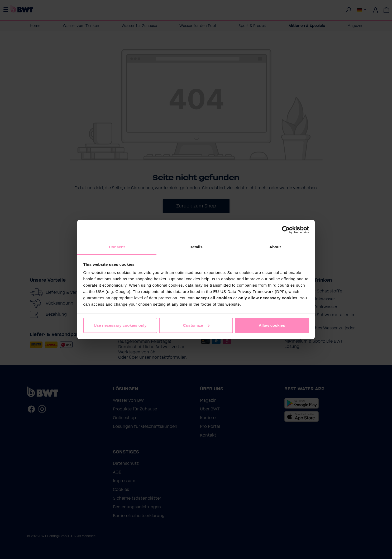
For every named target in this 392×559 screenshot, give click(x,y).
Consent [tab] (117, 247)
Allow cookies (272, 325)
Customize (196, 325)
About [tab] (275, 247)
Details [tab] (196, 247)
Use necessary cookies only (120, 325)
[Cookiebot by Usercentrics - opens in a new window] (286, 230)
